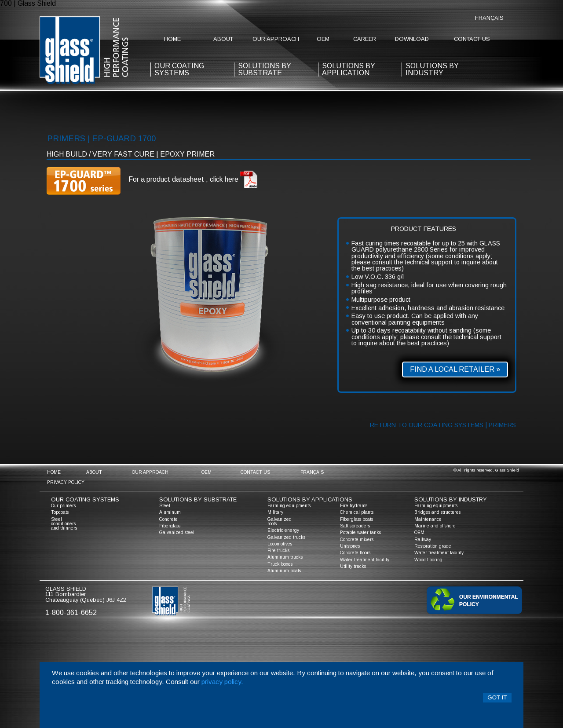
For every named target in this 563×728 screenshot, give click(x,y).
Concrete (168, 519)
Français (489, 18)
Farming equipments (289, 506)
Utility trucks (353, 566)
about (223, 39)
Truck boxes (280, 564)
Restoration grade (433, 546)
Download (412, 39)
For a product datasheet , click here (193, 180)
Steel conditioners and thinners (64, 524)
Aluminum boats (284, 571)
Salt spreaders (355, 526)
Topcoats (60, 512)
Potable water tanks (360, 532)
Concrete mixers (357, 540)
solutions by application (349, 69)
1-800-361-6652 (71, 613)
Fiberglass (170, 526)
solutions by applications (310, 499)
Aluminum (170, 512)
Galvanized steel (177, 532)
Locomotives (280, 544)
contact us (472, 39)
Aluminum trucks (285, 557)
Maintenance (428, 519)
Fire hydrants (354, 506)
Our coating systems (85, 499)
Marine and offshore (435, 526)
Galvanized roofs (280, 521)
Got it (497, 697)
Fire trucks (278, 551)
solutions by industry (451, 499)
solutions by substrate (265, 69)
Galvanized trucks (286, 537)
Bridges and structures (437, 512)
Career (365, 39)
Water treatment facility (365, 560)
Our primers (63, 506)
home (172, 39)
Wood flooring (428, 560)
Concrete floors (355, 553)
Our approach (276, 39)
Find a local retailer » (455, 369)
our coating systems (179, 69)
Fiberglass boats (356, 519)
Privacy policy (66, 482)
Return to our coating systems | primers (443, 425)
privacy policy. (222, 682)
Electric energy (283, 530)
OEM (323, 39)
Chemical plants (357, 512)
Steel (165, 506)
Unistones (350, 546)
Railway (423, 540)
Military (275, 512)
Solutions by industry (432, 69)
